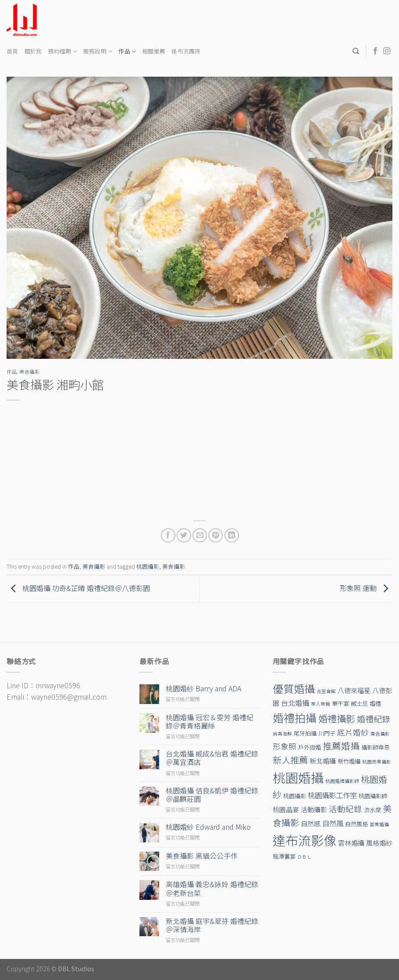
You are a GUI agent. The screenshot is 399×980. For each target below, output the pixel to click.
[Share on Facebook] (168, 536)
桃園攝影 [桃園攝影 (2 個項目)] (295, 796)
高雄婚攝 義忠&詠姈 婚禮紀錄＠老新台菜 (212, 888)
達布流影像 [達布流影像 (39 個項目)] (305, 840)
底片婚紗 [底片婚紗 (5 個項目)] (353, 732)
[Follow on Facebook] (375, 51)
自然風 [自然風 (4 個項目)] (333, 823)
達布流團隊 (186, 51)
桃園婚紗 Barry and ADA (203, 688)
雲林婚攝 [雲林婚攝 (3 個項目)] (351, 843)
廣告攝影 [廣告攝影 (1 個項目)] (380, 734)
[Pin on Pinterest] (216, 536)
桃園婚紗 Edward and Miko (208, 827)
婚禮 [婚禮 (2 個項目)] (375, 703)
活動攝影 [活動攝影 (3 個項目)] (314, 809)
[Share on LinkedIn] (232, 536)
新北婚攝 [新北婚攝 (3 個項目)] (323, 761)
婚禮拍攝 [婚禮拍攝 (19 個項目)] (295, 718)
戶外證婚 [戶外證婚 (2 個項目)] (310, 747)
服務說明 (98, 51)
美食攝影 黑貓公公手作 (202, 856)
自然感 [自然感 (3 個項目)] (311, 823)
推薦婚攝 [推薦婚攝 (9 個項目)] (341, 746)
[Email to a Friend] (200, 536)
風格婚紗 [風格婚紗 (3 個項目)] (379, 843)
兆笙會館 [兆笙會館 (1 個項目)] (326, 691)
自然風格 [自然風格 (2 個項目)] (356, 824)
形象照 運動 (366, 588)
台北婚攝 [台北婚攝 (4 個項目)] (295, 703)
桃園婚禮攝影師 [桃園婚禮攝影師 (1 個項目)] (342, 781)
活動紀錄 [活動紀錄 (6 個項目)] (346, 808)
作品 (127, 51)
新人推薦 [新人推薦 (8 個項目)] (290, 760)
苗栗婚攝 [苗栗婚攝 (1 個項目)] (379, 824)
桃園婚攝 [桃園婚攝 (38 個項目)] (298, 777)
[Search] (356, 51)
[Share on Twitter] (184, 536)
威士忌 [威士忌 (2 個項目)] (359, 703)
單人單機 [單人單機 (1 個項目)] (321, 704)
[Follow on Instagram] (387, 51)
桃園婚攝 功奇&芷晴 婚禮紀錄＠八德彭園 (78, 588)
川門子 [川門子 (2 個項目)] (327, 733)
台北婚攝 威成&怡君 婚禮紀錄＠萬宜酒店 (212, 758)
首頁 (12, 51)
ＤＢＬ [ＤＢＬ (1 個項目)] (305, 857)
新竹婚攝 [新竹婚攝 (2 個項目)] (349, 761)
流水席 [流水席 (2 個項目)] (372, 810)
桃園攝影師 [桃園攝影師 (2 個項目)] (373, 796)
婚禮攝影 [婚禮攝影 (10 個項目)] (337, 718)
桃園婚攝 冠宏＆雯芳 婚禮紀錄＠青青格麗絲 (210, 722)
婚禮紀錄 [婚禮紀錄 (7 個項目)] (374, 719)
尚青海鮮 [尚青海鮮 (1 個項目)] (282, 734)
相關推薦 (154, 51)
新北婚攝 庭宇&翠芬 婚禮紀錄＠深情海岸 (212, 925)
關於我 (33, 51)
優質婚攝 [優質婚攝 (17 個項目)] (294, 688)
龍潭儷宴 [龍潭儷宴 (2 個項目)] (284, 856)
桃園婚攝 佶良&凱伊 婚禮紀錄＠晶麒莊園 (212, 795)
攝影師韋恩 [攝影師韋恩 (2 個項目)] (376, 747)
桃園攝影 (148, 566)
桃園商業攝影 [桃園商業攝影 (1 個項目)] (377, 762)
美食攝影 (29, 371)
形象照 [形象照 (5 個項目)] (285, 746)
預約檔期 (62, 51)
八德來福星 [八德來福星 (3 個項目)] (354, 690)
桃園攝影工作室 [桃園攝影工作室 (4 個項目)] (332, 795)
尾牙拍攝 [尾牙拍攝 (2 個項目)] (305, 733)
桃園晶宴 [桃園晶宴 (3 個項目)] (286, 809)
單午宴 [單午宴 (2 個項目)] (340, 703)
